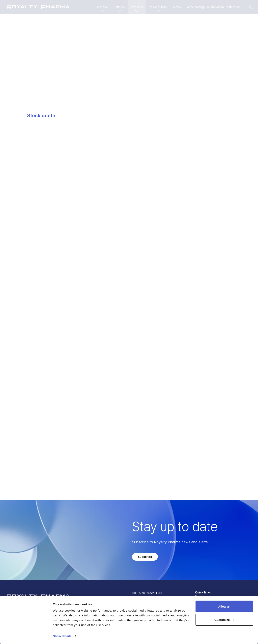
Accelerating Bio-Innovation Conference (214, 7)
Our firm (102, 9)
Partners (119, 9)
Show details (62, 636)
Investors (137, 9)
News (177, 7)
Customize (225, 620)
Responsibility (158, 9)
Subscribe (145, 557)
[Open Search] (251, 7)
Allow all (224, 606)
